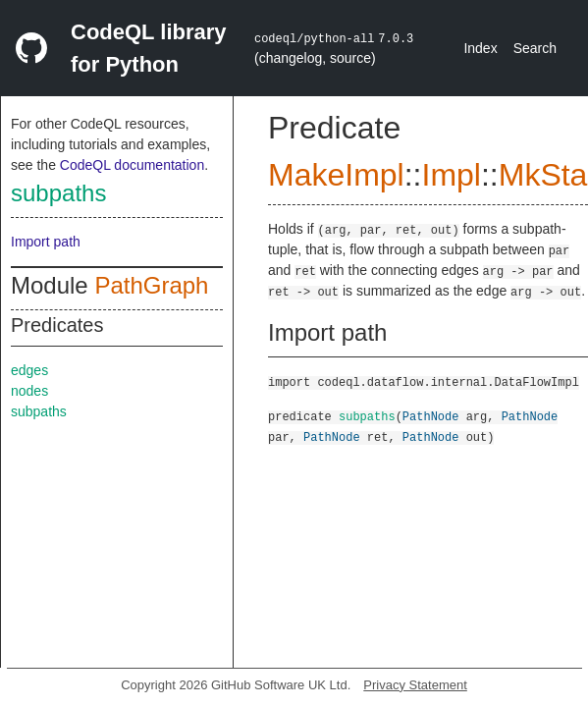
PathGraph (151, 285)
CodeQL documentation (132, 165)
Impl (451, 175)
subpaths (58, 193)
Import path (46, 242)
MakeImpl (336, 175)
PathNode (431, 416)
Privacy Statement (415, 685)
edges (29, 370)
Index (480, 48)
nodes (29, 391)
